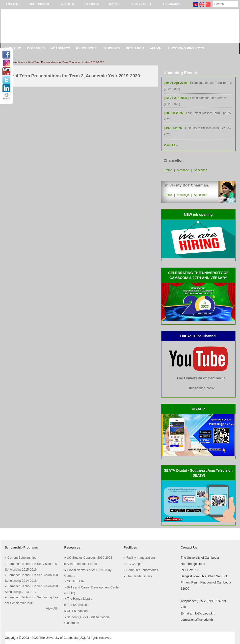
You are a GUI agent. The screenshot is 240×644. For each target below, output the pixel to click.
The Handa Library (80, 599)
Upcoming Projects (186, 48)
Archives (68, 4)
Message (183, 170)
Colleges (36, 48)
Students (111, 48)
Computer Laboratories (142, 570)
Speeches (200, 170)
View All (52, 609)
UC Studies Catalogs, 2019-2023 (90, 558)
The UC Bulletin (78, 605)
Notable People (142, 4)
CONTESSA (75, 581)
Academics (61, 48)
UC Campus (135, 564)
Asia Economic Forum (82, 564)
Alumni (156, 48)
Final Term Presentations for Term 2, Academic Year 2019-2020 (66, 62)
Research (135, 48)
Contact (115, 4)
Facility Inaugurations (141, 558)
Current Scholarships (22, 558)
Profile (168, 170)
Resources (86, 48)
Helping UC (91, 4)
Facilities (13, 4)
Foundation (171, 4)
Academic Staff (40, 4)
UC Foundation (77, 611)
